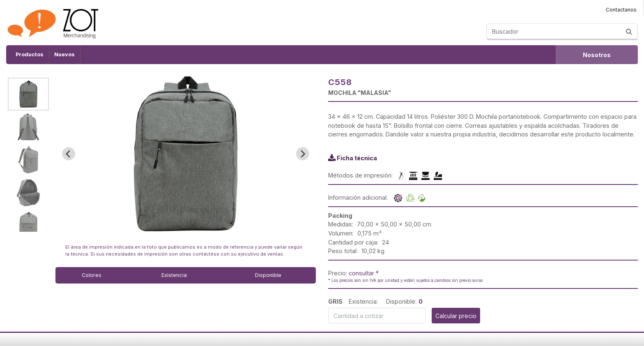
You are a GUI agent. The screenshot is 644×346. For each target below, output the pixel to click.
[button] (28, 94)
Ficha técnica (357, 158)
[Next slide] (303, 154)
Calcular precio (456, 316)
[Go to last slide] (69, 154)
